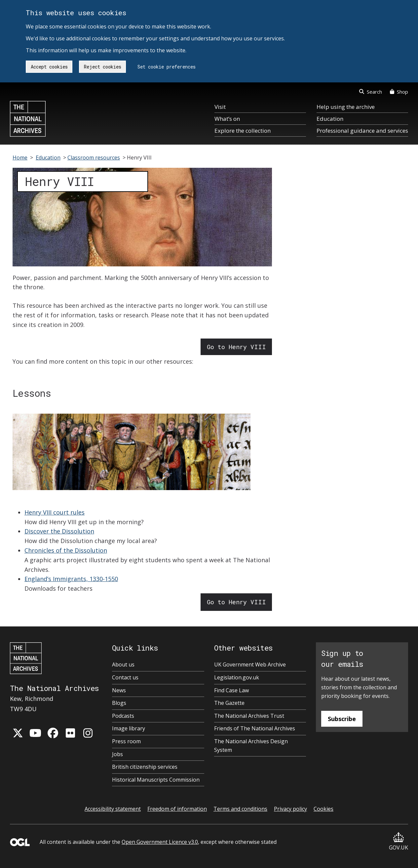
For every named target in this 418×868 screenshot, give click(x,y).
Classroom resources (94, 158)
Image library (129, 728)
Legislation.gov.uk (237, 677)
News (119, 690)
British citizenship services (145, 767)
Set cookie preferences (167, 67)
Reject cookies (103, 67)
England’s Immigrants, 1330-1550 (71, 579)
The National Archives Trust (249, 716)
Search (371, 92)
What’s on (227, 119)
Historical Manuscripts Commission (156, 780)
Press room (126, 741)
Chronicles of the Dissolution (66, 550)
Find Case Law (231, 690)
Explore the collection (243, 131)
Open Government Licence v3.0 (160, 842)
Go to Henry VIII (236, 347)
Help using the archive (346, 107)
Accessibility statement (113, 809)
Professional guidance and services (362, 131)
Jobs (117, 754)
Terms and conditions (240, 809)
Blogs (119, 703)
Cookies (323, 809)
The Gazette (229, 703)
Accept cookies (49, 67)
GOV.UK (399, 842)
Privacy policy (290, 809)
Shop (399, 92)
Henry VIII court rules (55, 512)
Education (330, 119)
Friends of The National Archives (255, 728)
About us (123, 664)
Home (20, 158)
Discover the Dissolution (59, 531)
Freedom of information (177, 809)
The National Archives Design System (251, 746)
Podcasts (123, 716)
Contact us (125, 677)
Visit (220, 107)
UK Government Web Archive (250, 664)
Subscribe (342, 719)
